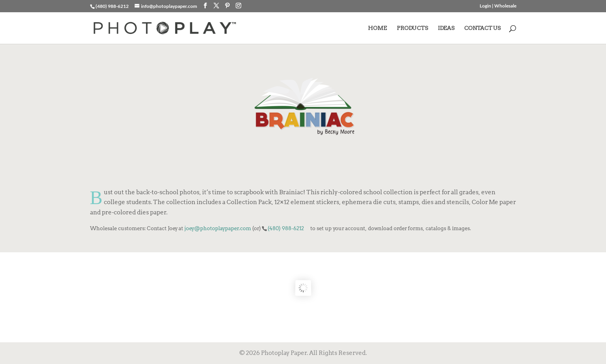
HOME (377, 28)
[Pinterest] (227, 6)
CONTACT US (482, 28)
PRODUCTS (412, 28)
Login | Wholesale (498, 6)
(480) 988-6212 (286, 228)
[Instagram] (238, 6)
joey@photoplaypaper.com (218, 228)
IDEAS (446, 28)
